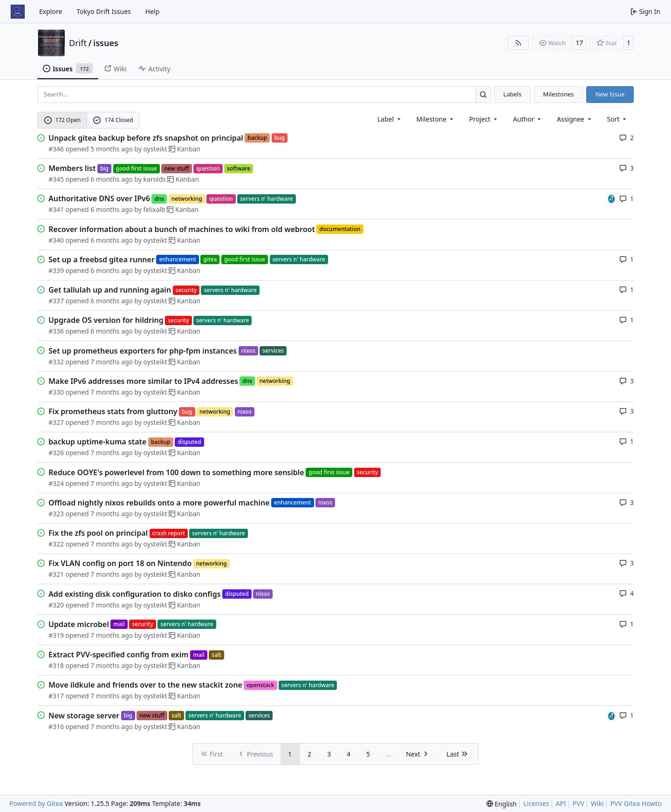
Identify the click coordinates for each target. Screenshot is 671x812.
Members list (72, 168)
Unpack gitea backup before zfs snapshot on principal (146, 138)
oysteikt (155, 149)
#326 (56, 453)
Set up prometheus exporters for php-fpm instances (143, 351)
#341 (56, 209)
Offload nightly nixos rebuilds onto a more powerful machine (159, 503)
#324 (56, 483)
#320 (56, 605)
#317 (56, 696)
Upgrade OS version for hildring (106, 320)
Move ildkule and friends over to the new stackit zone (145, 685)
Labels (512, 94)
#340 (56, 240)
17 (579, 43)
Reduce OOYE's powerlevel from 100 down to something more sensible (176, 472)
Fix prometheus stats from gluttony (113, 411)
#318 (56, 665)
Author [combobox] (528, 119)
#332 (56, 362)
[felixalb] (611, 198)
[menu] (618, 119)
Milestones (558, 94)
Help (153, 11)
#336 (56, 331)
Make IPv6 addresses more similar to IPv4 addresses (143, 381)
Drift (78, 43)
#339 (56, 270)
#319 (56, 635)
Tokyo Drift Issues (104, 11)
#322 (56, 544)
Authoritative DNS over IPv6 (99, 198)
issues (106, 43)
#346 (56, 149)
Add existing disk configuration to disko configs (135, 594)
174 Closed (113, 120)
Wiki (597, 803)
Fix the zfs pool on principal (98, 533)
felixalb (154, 209)
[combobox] (390, 119)
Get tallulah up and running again (110, 290)
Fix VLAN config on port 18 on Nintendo (120, 563)
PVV (579, 803)
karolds (155, 179)
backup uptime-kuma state (97, 442)
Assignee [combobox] (575, 119)
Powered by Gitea (36, 803)
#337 (56, 301)
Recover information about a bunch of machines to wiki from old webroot (182, 229)
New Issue (610, 94)
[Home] (18, 12)
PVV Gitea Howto (636, 803)
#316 (56, 727)
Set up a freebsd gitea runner (102, 259)
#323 (56, 514)
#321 (56, 574)
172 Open (62, 120)
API (561, 803)
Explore (51, 11)
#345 (56, 179)
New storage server (84, 716)
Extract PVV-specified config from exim (119, 655)
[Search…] (483, 94)
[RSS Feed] (518, 43)
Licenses (536, 803)
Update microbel (79, 624)
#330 (56, 392)
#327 (56, 422)
